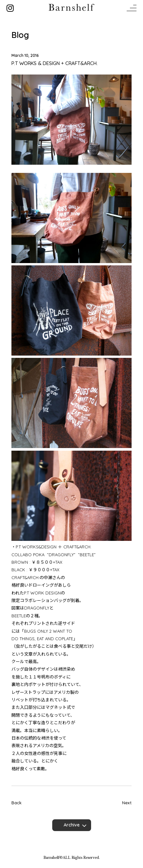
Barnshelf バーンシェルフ (71, 7)
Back (16, 803)
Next (127, 803)
